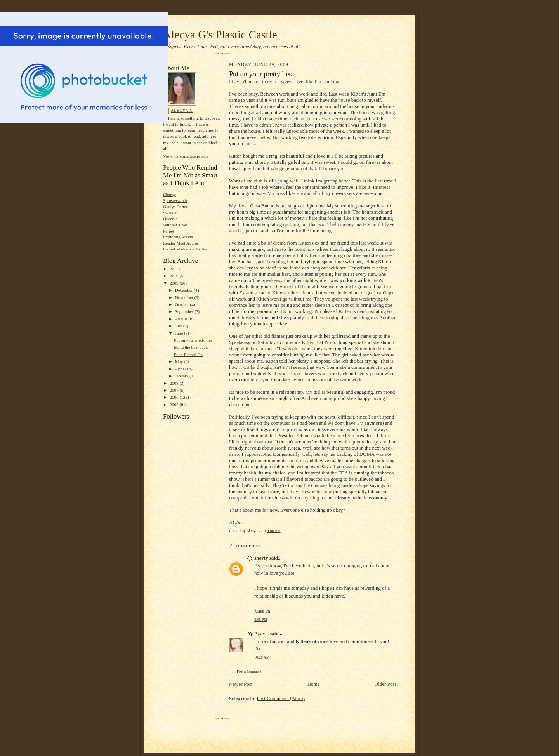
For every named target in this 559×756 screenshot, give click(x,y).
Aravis (261, 633)
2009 (174, 283)
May (180, 361)
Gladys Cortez (175, 207)
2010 (174, 276)
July (179, 326)
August (182, 319)
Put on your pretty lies (193, 340)
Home (314, 684)
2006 (174, 397)
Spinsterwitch (175, 200)
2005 (174, 405)
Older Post (385, 684)
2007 (174, 390)
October (183, 304)
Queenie (170, 219)
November (185, 297)
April (180, 369)
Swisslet (170, 213)
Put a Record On (188, 355)
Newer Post (241, 684)
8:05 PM (261, 620)
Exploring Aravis (178, 237)
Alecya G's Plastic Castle (220, 35)
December (185, 290)
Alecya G (182, 110)
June (180, 333)
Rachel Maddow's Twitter (185, 249)
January (182, 376)
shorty (261, 558)
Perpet (169, 231)
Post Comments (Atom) (281, 698)
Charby (169, 195)
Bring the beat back (191, 347)
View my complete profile (186, 156)
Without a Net (175, 225)
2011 (174, 269)
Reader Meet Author (181, 243)
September (185, 311)
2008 (174, 383)
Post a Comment (249, 671)
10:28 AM (262, 657)
